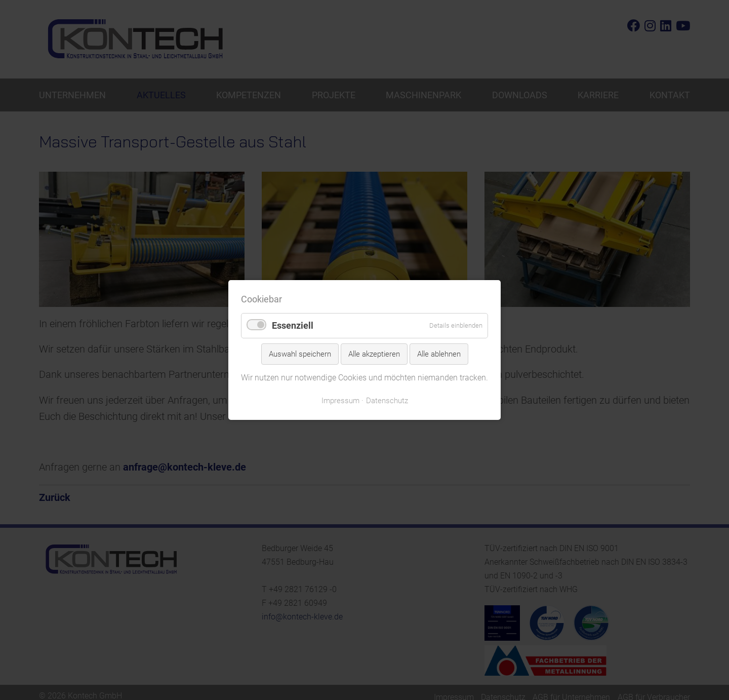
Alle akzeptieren (374, 354)
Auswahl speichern (300, 354)
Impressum (340, 401)
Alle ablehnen (439, 354)
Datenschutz (387, 401)
